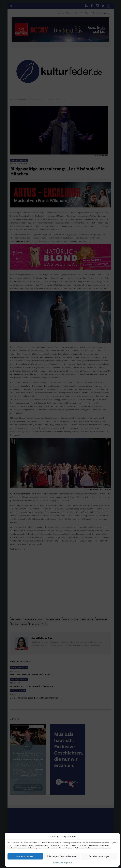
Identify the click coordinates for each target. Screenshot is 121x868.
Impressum (68, 863)
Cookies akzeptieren (25, 856)
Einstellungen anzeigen (99, 856)
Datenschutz (58, 863)
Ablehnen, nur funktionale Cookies (62, 856)
